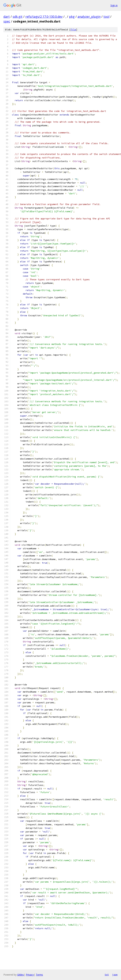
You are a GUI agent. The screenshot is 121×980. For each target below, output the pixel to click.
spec (7, 21)
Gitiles (21, 975)
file (73, 30)
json (115, 975)
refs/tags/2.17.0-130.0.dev (44, 17)
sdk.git (18, 17)
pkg (72, 17)
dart (7, 17)
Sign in (114, 5)
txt (107, 975)
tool (106, 17)
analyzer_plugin (89, 17)
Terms (39, 975)
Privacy (30, 975)
